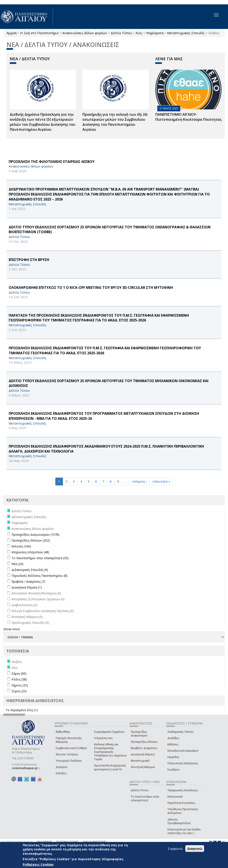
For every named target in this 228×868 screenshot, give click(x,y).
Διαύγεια (62, 767)
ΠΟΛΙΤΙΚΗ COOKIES (67, 842)
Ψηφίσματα (155, 33)
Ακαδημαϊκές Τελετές (180, 732)
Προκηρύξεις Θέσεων (144, 742)
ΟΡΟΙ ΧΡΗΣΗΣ (44, 842)
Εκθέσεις (173, 744)
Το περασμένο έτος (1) (22, 710)
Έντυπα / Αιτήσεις (67, 754)
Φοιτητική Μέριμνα (143, 767)
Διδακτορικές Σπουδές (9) (30, 570)
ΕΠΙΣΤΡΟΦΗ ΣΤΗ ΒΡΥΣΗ (29, 260)
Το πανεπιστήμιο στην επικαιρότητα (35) (40, 558)
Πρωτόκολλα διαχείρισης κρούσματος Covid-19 (110, 767)
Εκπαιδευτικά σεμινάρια (183, 751)
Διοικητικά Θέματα (143, 754)
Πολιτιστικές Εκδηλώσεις (183, 763)
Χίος (139, 33)
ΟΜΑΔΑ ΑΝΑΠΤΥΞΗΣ (94, 842)
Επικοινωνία (175, 797)
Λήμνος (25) (20, 685)
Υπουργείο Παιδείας (69, 761)
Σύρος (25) (19, 691)
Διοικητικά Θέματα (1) (27, 587)
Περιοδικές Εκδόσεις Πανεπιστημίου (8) (39, 576)
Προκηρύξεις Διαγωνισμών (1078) (35, 534)
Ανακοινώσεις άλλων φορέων (85, 33)
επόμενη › (140, 481)
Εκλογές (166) (21, 546)
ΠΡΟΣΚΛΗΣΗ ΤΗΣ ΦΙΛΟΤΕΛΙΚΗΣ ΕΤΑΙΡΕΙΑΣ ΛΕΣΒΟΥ (52, 162)
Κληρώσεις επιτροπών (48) (30, 552)
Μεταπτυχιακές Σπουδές (186, 33)
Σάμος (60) (19, 673)
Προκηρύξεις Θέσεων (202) (31, 540)
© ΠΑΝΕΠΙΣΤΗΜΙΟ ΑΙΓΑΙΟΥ (17, 842)
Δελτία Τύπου (121, 33)
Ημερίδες (173, 757)
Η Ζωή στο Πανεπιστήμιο (39, 33)
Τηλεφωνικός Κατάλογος (183, 790)
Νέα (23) (17, 564)
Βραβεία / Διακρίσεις (144, 748)
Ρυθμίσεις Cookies (38, 864)
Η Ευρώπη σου (103, 738)
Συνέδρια (173, 770)
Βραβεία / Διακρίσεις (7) (28, 581)
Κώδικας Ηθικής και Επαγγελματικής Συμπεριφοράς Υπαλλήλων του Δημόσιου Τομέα (111, 752)
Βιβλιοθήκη (63, 732)
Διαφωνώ (195, 849)
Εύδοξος (61, 773)
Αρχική (11, 33)
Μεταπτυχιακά (140, 761)
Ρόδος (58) (19, 679)
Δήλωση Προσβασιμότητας (179, 821)
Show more (12, 629)
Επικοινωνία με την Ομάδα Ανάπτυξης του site (184, 831)
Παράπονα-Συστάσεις (181, 803)
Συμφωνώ (175, 848)
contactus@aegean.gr (26, 768)
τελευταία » (161, 481)
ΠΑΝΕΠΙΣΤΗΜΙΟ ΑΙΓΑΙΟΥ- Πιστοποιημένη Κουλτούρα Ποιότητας (188, 117)
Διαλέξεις (173, 738)
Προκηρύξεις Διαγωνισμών (139, 734)
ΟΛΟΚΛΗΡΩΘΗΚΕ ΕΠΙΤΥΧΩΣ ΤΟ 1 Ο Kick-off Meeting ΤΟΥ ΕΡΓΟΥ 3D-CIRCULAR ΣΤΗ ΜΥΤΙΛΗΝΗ (91, 288)
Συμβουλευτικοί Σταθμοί (71, 748)
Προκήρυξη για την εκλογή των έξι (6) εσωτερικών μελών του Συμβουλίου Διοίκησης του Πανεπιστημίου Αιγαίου (115, 122)
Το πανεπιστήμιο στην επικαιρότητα (145, 798)
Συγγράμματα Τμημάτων (109, 732)
